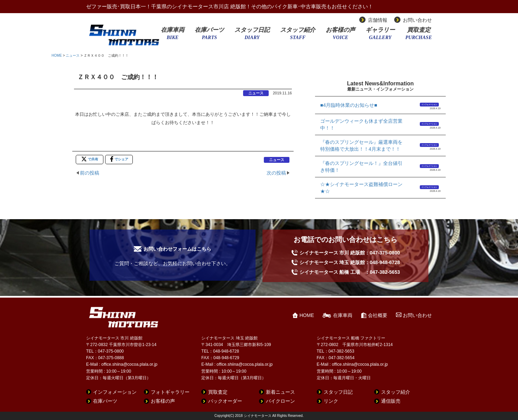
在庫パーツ (209, 36)
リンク (331, 401)
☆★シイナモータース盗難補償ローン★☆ (361, 188)
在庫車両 (173, 36)
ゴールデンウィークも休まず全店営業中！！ (361, 124)
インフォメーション (429, 104)
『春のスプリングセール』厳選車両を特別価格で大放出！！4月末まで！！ (361, 146)
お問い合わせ (417, 20)
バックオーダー (225, 401)
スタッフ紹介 (298, 36)
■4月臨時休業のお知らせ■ (349, 105)
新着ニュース (280, 392)
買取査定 (419, 36)
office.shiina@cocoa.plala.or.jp (129, 364)
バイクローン (280, 401)
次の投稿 (276, 173)
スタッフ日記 (252, 36)
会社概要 (378, 315)
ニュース (73, 55)
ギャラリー (380, 36)
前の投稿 (90, 173)
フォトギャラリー (170, 392)
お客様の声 (340, 36)
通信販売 (391, 401)
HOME (57, 55)
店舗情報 (378, 20)
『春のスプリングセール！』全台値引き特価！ (361, 167)
